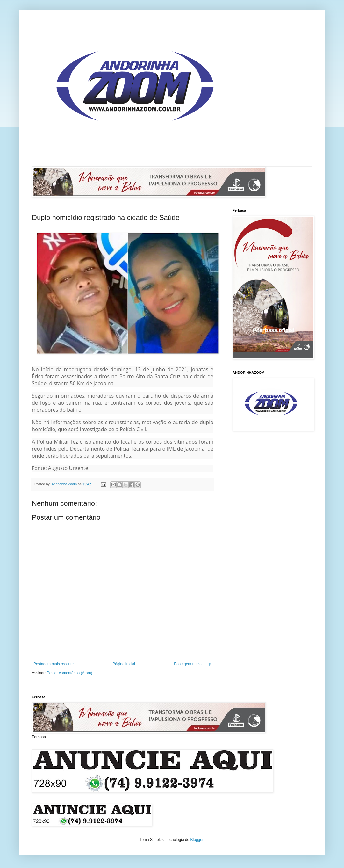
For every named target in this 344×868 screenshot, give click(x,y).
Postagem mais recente (54, 664)
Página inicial (124, 664)
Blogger (197, 840)
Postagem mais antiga (193, 664)
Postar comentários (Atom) (70, 673)
